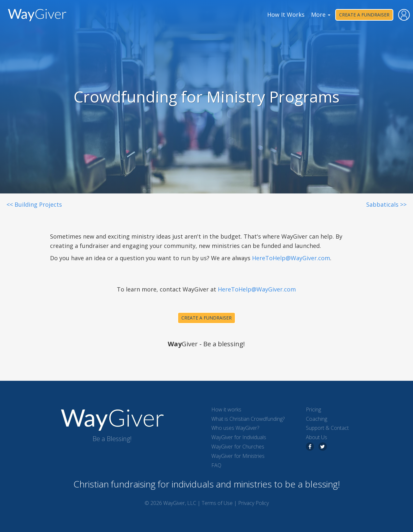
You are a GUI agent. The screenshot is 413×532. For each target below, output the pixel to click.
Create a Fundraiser (364, 15)
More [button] (321, 15)
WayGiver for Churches (238, 447)
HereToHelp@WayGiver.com (291, 258)
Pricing (313, 409)
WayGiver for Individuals (239, 437)
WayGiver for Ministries (238, 456)
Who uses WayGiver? (235, 428)
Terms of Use (217, 503)
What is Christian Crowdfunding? (248, 419)
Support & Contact (327, 428)
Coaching (317, 419)
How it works (226, 409)
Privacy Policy (253, 503)
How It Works (286, 15)
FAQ (216, 465)
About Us (317, 437)
